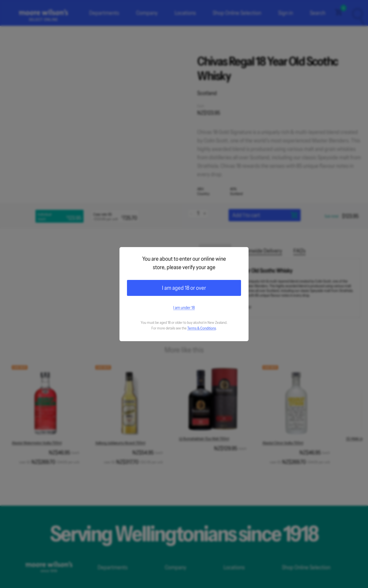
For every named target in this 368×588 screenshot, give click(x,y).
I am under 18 (184, 308)
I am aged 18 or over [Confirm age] (184, 288)
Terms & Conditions (202, 328)
